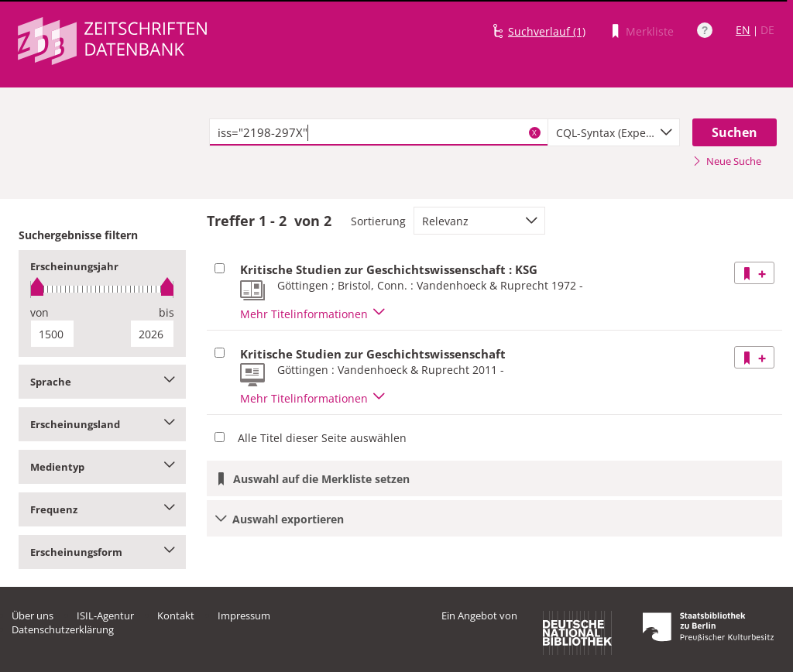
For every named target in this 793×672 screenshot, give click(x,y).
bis (166, 312)
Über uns (33, 615)
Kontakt (176, 615)
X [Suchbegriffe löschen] (534, 132)
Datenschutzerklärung (63, 629)
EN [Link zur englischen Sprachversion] (743, 30)
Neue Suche (727, 161)
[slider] (102, 289)
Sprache (102, 382)
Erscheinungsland (102, 424)
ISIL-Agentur (105, 615)
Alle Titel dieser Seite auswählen (322, 438)
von (39, 312)
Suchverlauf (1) (547, 31)
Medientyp (102, 467)
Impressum (244, 615)
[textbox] (379, 132)
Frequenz (102, 509)
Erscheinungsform (102, 552)
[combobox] (614, 132)
